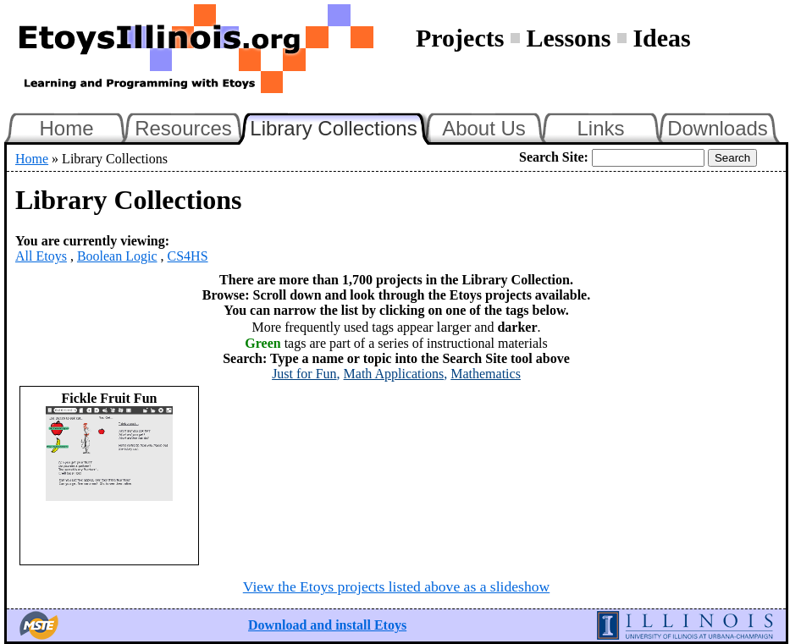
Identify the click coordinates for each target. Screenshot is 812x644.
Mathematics (486, 374)
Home (66, 128)
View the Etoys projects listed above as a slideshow (396, 586)
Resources (183, 128)
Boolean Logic (117, 256)
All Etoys (41, 256)
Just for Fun (304, 374)
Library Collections (340, 126)
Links (600, 128)
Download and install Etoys (327, 625)
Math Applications (394, 374)
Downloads (718, 128)
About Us (484, 128)
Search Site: (554, 157)
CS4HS (188, 256)
